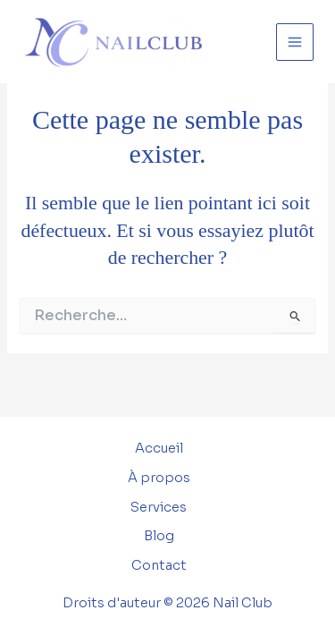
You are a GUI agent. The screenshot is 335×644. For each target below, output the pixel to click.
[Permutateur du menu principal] (295, 42)
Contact (159, 565)
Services (159, 507)
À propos (159, 478)
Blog (159, 536)
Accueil (159, 448)
